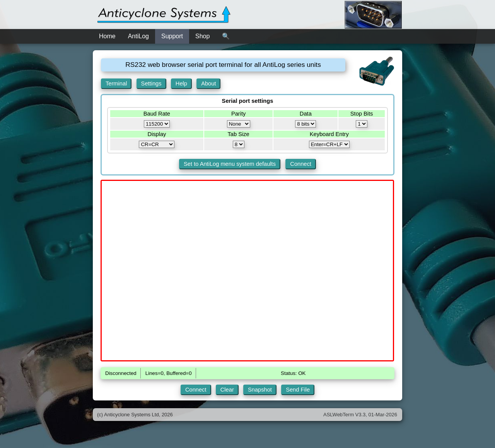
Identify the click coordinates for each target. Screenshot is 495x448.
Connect (301, 164)
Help (181, 83)
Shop (202, 36)
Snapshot (260, 390)
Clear (227, 390)
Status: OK (293, 373)
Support (172, 36)
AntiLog (138, 36)
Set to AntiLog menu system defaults (230, 164)
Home (107, 36)
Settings (151, 83)
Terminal (116, 83)
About (208, 83)
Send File (298, 390)
